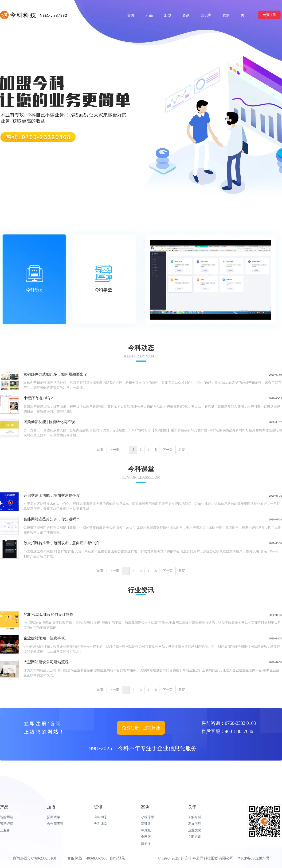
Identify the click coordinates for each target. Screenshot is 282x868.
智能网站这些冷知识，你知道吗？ (52, 519)
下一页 (168, 450)
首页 (100, 450)
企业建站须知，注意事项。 (46, 638)
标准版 (146, 830)
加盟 (51, 807)
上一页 (114, 450)
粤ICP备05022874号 (253, 858)
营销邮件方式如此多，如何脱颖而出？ (55, 374)
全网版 (146, 837)
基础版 (146, 824)
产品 (4, 807)
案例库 (146, 843)
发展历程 (195, 824)
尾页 (182, 450)
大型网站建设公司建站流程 (46, 662)
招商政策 (54, 817)
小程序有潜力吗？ (39, 398)
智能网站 (7, 817)
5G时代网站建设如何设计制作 (48, 615)
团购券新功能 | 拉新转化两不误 (49, 422)
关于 (192, 807)
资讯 (98, 807)
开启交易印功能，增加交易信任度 (52, 495)
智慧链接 (7, 824)
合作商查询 (55, 824)
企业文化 (195, 830)
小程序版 (148, 817)
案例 (145, 807)
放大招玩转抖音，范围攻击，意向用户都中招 (61, 543)
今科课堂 (101, 824)
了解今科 (195, 817)
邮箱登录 (118, 858)
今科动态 (101, 817)
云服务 (5, 830)
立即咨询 (195, 837)
